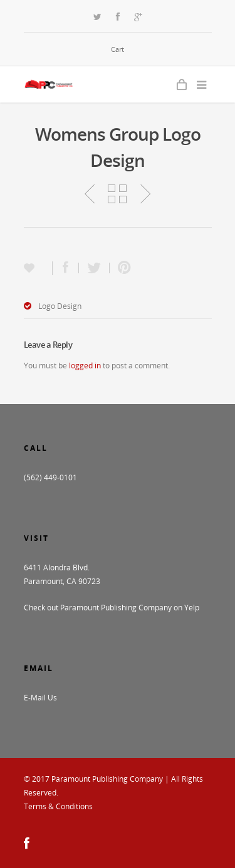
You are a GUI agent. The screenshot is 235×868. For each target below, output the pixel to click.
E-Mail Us (40, 698)
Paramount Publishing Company (107, 779)
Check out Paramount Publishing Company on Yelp (112, 608)
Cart (118, 49)
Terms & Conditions (58, 806)
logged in (85, 366)
